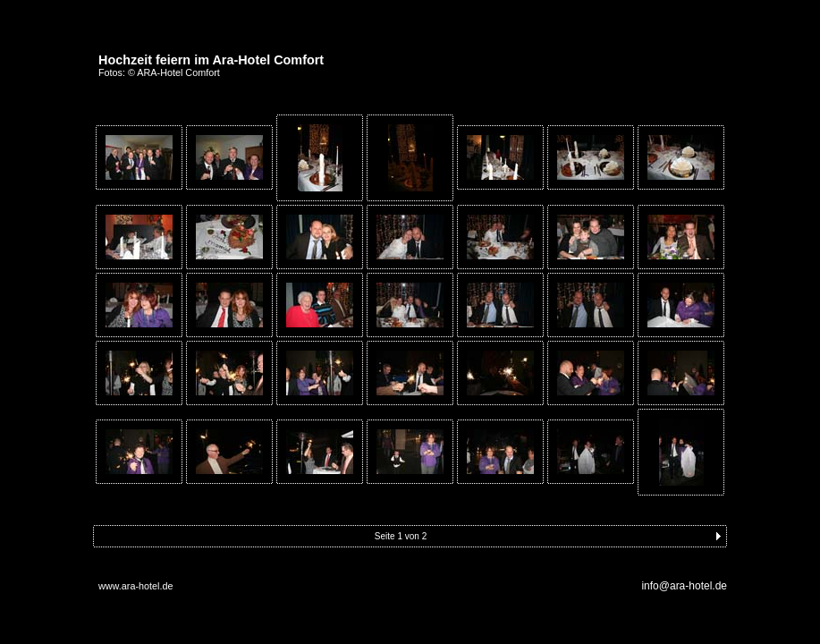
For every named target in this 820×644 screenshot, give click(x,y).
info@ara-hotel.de (684, 586)
